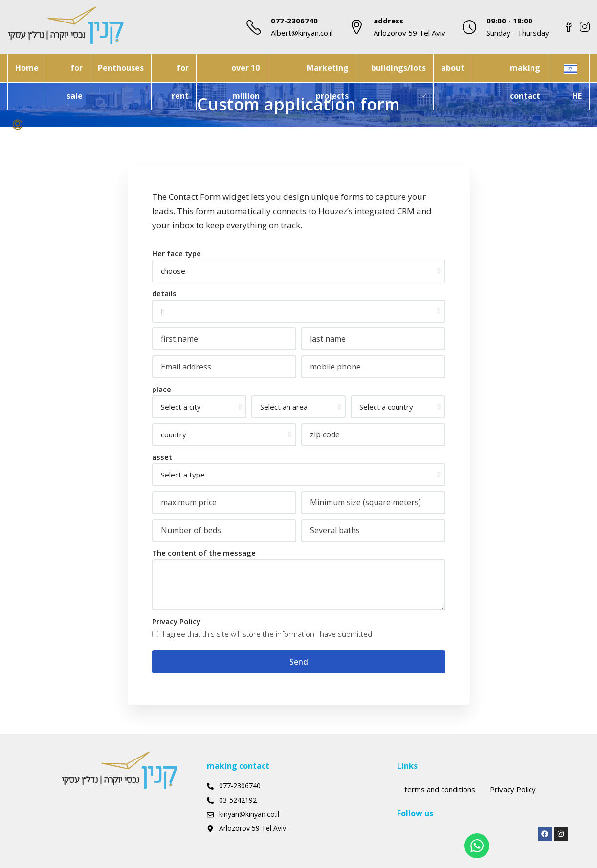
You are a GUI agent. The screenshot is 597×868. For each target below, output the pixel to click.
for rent (180, 82)
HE (577, 96)
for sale (75, 82)
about (453, 68)
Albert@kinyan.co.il (302, 33)
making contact (525, 82)
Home (27, 68)
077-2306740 (294, 21)
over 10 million (245, 82)
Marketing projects (328, 82)
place (162, 389)
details (164, 293)
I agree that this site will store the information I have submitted (262, 634)
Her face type (177, 253)
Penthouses (121, 68)
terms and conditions (440, 789)
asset (162, 457)
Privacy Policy (176, 621)
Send (299, 662)
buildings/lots (398, 68)
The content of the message (204, 553)
